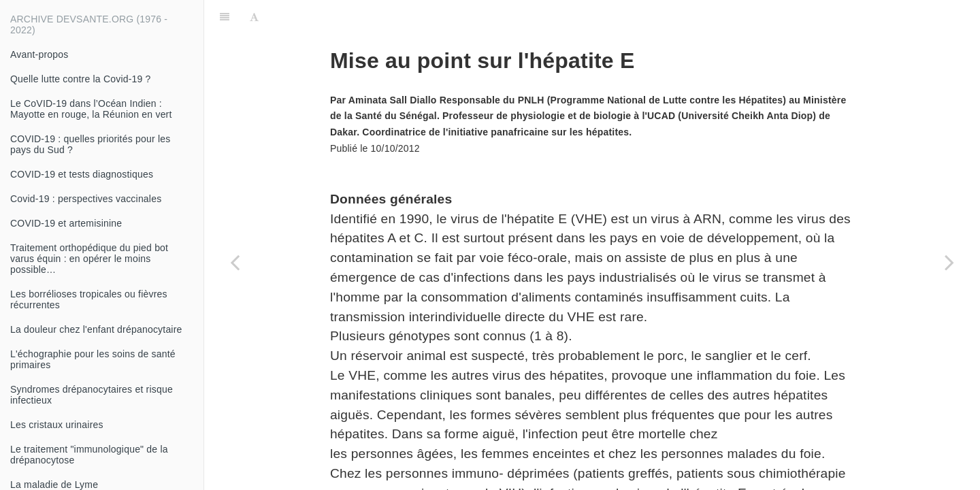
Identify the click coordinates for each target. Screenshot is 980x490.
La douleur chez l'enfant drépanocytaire (96, 329)
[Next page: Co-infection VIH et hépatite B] (949, 262)
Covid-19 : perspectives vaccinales (86, 199)
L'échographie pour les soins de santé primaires (93, 359)
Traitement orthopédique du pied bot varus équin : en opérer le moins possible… (89, 259)
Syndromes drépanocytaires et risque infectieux (92, 395)
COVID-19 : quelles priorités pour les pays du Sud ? (90, 144)
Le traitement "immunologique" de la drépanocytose (89, 455)
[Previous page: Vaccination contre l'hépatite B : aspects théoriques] (235, 262)
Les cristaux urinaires (57, 425)
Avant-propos (39, 54)
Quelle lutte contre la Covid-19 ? (81, 79)
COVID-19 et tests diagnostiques (82, 174)
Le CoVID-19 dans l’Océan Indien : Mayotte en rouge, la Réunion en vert (91, 109)
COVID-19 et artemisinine (66, 223)
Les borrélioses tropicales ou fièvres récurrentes (89, 299)
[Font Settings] (254, 17)
